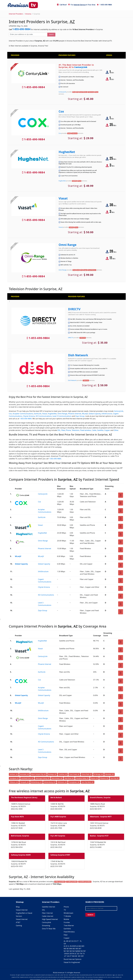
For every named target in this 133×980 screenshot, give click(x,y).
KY (75, 946)
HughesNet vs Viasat (24, 913)
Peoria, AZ (94, 778)
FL (81, 941)
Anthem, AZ (14, 774)
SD (78, 954)
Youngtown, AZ (74, 782)
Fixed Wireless (69, 932)
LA (77, 946)
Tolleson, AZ (14, 782)
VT (71, 956)
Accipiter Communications (23, 414)
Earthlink (67, 929)
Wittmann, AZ (62, 782)
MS (77, 949)
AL (65, 941)
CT (77, 941)
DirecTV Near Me (49, 929)
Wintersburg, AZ (50, 782)
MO (74, 949)
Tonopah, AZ (25, 782)
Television (75, 430)
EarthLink (38, 414)
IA (64, 946)
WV (79, 956)
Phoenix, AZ (104, 778)
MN (71, 949)
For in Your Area (82, 5)
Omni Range (67, 245)
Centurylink (46, 922)
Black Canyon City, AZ (38, 774)
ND (68, 951)
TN (81, 954)
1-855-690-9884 (104, 5)
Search (51, 34)
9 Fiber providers (60, 882)
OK (68, 954)
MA (80, 946)
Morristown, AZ (57, 778)
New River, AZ (69, 778)
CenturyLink (81, 67)
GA (65, 944)
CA (72, 941)
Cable (94, 430)
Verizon (19, 916)
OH (65, 954)
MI (68, 949)
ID (67, 946)
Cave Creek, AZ (74, 774)
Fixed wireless (86, 430)
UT (65, 956)
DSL (59, 430)
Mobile (66, 919)
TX (84, 954)
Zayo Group (80, 416)
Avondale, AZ (25, 774)
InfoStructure (107, 414)
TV (65, 910)
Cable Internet (48, 916)
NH (74, 951)
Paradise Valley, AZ (82, 778)
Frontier (67, 922)
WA (73, 956)
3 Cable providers (72, 882)
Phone (68, 430)
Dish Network (78, 355)
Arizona (28, 14)
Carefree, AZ (63, 774)
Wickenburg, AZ (36, 782)
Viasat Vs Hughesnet (72, 962)
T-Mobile (67, 916)
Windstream (68, 913)
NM (79, 951)
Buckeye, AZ (52, 774)
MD (83, 946)
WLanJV (85, 414)
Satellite (100, 430)
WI (76, 956)
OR (71, 954)
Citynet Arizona (29, 416)
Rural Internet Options (73, 959)
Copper (107, 430)
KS (73, 946)
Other (116, 430)
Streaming (46, 926)
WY (82, 956)
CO (75, 941)
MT (80, 949)
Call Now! (62, 5)
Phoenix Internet (75, 414)
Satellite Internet (49, 907)
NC (65, 951)
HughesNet (67, 152)
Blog (18, 907)
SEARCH (90, 915)
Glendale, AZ (109, 774)
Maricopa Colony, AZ (42, 778)
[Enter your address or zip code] (28, 34)
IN (71, 946)
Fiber (63, 430)
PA (73, 954)
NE (71, 951)
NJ (76, 951)
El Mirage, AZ (99, 774)
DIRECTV (74, 309)
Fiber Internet (47, 913)
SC (76, 954)
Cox (61, 111)
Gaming (19, 926)
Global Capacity (95, 414)
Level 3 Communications (62, 416)
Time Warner (69, 926)
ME (65, 949)
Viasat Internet (22, 910)
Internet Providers (16, 14)
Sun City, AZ (115, 778)
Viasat (63, 198)
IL (69, 946)
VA (68, 956)
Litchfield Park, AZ (27, 778)
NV (82, 951)
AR (67, 941)
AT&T (18, 922)
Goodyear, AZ (14, 778)
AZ (70, 941)
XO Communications (44, 416)
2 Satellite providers (85, 882)
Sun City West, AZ (88, 782)
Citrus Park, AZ (87, 774)
